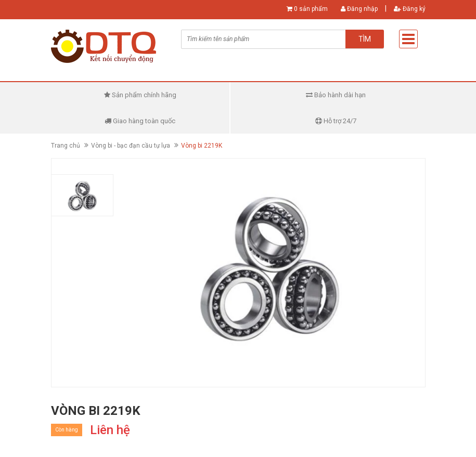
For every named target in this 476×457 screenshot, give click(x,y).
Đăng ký (410, 9)
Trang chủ (66, 146)
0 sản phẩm (311, 9)
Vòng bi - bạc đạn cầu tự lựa (131, 146)
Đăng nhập (359, 9)
